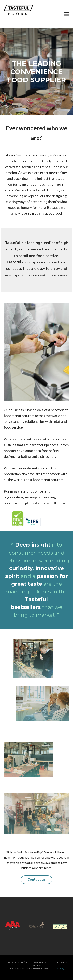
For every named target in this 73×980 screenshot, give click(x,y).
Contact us (36, 879)
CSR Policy (59, 969)
